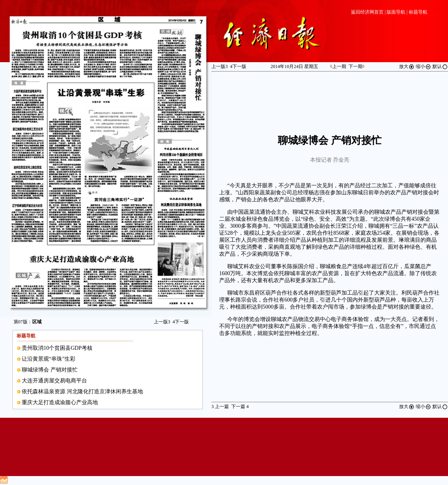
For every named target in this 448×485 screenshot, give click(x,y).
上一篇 (220, 406)
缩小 (424, 66)
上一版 (162, 322)
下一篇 (240, 406)
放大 (407, 66)
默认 (440, 66)
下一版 (181, 322)
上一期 (339, 66)
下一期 (356, 66)
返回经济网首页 (367, 12)
